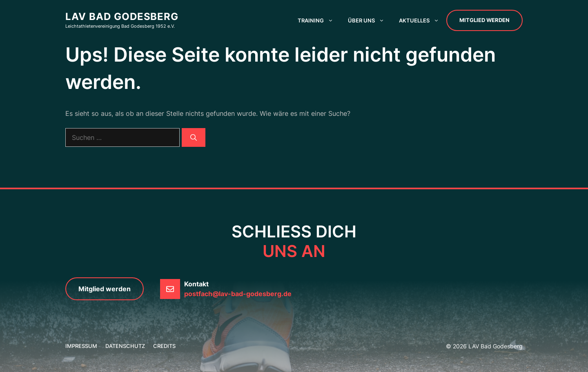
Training (319, 20)
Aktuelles (423, 20)
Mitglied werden (484, 20)
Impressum (81, 346)
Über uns (370, 20)
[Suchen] (194, 137)
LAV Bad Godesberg (122, 17)
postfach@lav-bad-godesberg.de (238, 294)
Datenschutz (125, 346)
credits (164, 346)
